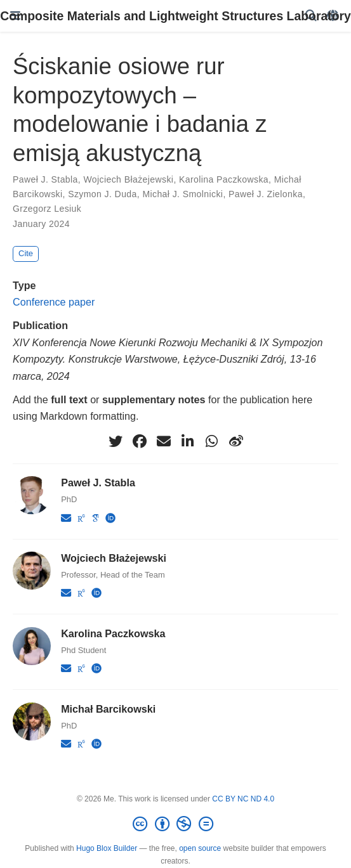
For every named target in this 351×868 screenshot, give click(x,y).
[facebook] (140, 441)
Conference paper (54, 302)
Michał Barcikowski (108, 709)
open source (200, 848)
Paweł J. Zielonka (266, 194)
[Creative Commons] (175, 824)
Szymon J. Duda (103, 194)
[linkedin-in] (188, 441)
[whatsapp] (212, 441)
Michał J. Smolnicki (182, 194)
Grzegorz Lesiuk (47, 209)
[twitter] (116, 441)
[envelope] (164, 441)
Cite (26, 253)
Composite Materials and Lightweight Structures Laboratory (175, 16)
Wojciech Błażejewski (128, 179)
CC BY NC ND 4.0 (243, 799)
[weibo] (236, 441)
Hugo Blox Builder (107, 848)
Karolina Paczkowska (224, 179)
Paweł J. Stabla (45, 179)
